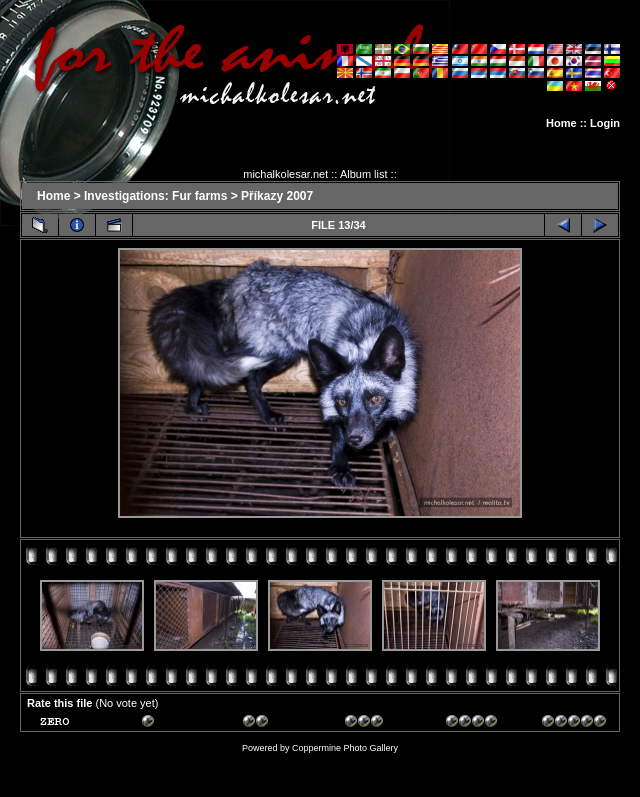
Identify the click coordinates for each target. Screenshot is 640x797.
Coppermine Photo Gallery (345, 748)
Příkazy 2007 (277, 196)
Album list (364, 174)
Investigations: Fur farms (155, 196)
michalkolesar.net (285, 174)
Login (605, 123)
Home (561, 123)
